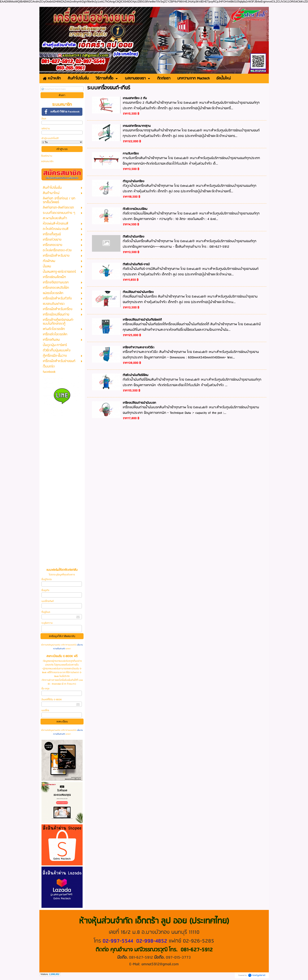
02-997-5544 (118, 941)
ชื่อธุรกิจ (45, 590)
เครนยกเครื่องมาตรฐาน (137, 126)
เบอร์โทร (45, 710)
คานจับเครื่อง (131, 154)
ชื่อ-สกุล (45, 689)
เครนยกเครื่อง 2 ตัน (135, 98)
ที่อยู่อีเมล (46, 612)
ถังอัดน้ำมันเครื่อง (133, 237)
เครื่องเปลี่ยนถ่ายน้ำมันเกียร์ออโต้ (142, 320)
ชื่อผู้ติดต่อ (47, 579)
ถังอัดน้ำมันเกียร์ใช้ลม (136, 375)
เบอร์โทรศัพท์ (48, 601)
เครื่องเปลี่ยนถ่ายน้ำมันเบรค (139, 403)
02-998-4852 (152, 941)
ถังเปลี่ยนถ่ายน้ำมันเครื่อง (138, 292)
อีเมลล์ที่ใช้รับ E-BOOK (52, 700)
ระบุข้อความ (47, 623)
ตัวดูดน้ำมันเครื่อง (133, 181)
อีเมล (44, 119)
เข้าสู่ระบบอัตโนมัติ (50, 138)
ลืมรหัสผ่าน (47, 156)
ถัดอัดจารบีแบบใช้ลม (135, 209)
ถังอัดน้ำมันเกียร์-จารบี (136, 264)
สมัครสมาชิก (47, 161)
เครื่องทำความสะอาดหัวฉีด (139, 348)
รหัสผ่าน (46, 129)
